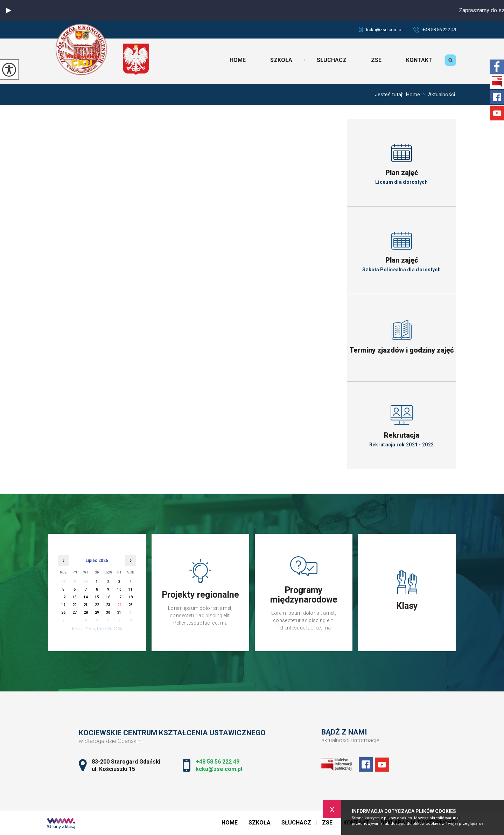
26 (63, 613)
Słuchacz (332, 60)
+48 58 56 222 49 (435, 30)
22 (97, 605)
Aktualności (437, 95)
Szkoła (281, 60)
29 (97, 613)
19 (63, 605)
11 (131, 589)
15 (97, 597)
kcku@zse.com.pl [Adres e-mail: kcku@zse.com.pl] (219, 769)
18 (131, 597)
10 (119, 589)
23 (108, 605)
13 (75, 597)
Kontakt (419, 60)
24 (119, 605)
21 (86, 605)
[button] (9, 11)
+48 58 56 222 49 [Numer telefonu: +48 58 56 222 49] (218, 762)
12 (63, 597)
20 (75, 605)
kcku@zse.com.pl (381, 29)
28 (86, 613)
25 (131, 605)
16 (108, 597)
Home (238, 60)
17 (119, 597)
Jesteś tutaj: (390, 95)
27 (75, 613)
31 (119, 613)
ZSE (376, 60)
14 (86, 597)
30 (108, 613)
